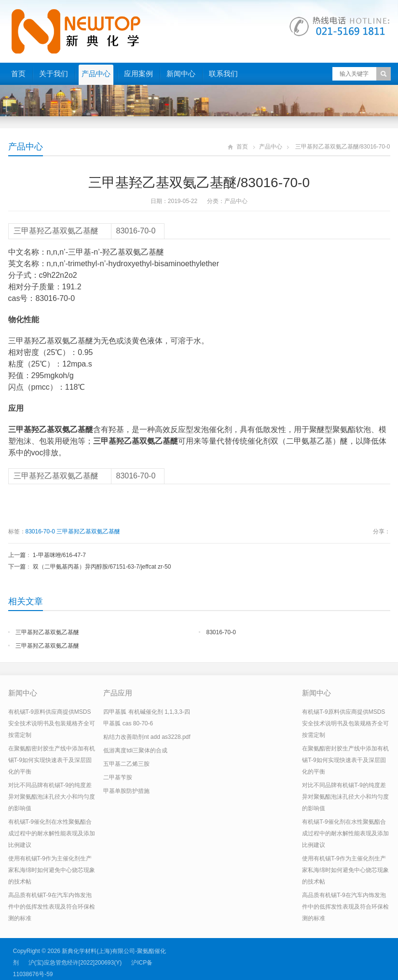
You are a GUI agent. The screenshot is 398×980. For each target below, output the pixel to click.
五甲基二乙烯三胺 (126, 764)
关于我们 (54, 74)
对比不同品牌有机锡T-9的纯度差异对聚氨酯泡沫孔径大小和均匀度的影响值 (52, 797)
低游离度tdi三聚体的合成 (135, 750)
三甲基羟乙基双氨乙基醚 (88, 531)
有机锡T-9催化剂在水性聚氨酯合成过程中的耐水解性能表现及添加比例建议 (52, 833)
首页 (18, 74)
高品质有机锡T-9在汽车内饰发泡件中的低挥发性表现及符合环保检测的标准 (52, 907)
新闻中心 (181, 74)
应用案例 (138, 74)
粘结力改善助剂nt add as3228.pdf (147, 737)
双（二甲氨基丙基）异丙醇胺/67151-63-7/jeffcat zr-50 (102, 567)
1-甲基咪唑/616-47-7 (59, 555)
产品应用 (118, 693)
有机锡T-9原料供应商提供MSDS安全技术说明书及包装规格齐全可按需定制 (52, 723)
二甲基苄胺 (118, 777)
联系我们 (223, 74)
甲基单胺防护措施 (126, 791)
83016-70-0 (40, 531)
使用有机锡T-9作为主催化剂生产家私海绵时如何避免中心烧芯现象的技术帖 (52, 870)
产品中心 (96, 74)
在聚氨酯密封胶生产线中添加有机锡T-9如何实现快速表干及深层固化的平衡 (52, 760)
